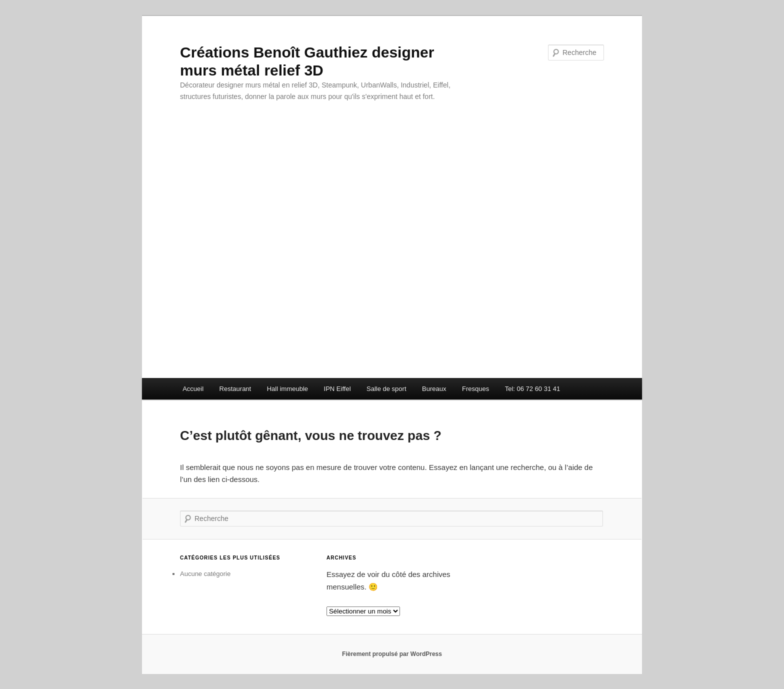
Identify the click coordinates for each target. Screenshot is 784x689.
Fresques (475, 389)
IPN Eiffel (337, 389)
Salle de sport (386, 389)
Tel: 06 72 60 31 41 (533, 389)
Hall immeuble (287, 389)
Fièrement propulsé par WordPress (392, 654)
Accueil (193, 389)
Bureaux (434, 389)
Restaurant (235, 389)
